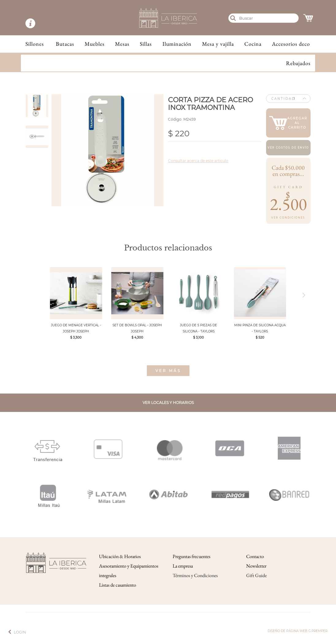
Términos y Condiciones (195, 575)
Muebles (95, 44)
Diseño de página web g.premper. (298, 631)
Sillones (35, 44)
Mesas (122, 44)
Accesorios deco (291, 44)
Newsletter (256, 566)
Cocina (253, 44)
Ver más (168, 371)
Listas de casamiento (118, 585)
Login (20, 632)
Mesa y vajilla (218, 44)
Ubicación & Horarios (120, 556)
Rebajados (298, 63)
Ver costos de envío (288, 148)
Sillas (146, 44)
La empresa (183, 566)
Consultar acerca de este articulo (198, 161)
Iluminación (177, 44)
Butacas (65, 44)
